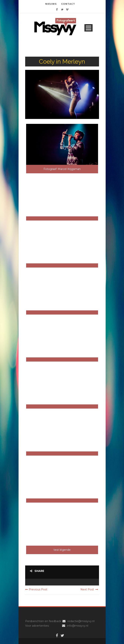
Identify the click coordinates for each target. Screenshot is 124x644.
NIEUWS (51, 4)
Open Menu (89, 28)
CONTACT (68, 4)
